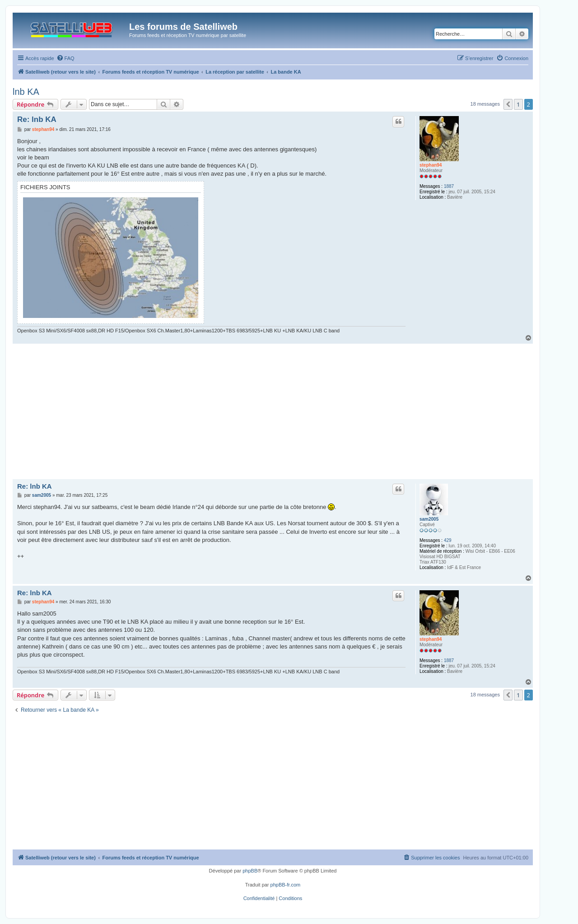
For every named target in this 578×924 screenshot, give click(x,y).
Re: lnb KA (37, 119)
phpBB (250, 871)
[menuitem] (65, 58)
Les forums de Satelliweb (183, 27)
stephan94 (431, 165)
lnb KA (26, 92)
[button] (508, 104)
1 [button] (518, 104)
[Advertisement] (273, 411)
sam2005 (429, 519)
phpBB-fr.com (286, 885)
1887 (449, 186)
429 (448, 540)
